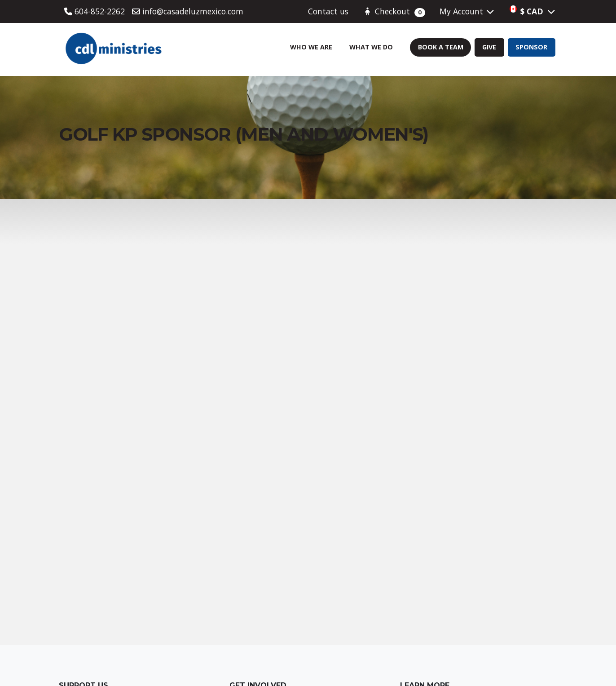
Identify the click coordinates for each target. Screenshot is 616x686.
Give (489, 47)
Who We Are (311, 47)
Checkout (394, 11)
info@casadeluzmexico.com (188, 11)
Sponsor (531, 47)
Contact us (328, 11)
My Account (467, 11)
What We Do (371, 47)
